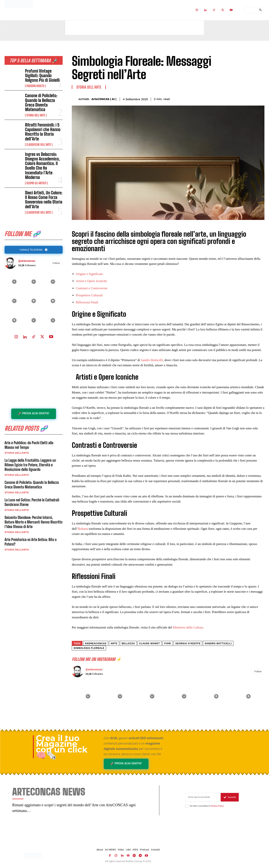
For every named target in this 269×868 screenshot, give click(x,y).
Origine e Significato (89, 274)
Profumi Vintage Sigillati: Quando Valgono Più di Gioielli (42, 76)
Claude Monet (150, 643)
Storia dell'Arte (36, 115)
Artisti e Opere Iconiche (91, 281)
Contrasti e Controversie (92, 288)
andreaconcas (96, 643)
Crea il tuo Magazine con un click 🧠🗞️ (62, 747)
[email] (203, 797)
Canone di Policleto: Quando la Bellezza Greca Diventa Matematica (41, 103)
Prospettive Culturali (89, 295)
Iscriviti (230, 797)
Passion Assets (35, 86)
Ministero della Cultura (188, 627)
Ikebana (83, 529)
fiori (168, 643)
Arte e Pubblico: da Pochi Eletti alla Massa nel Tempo (29, 445)
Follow (56, 263)
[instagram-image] (14, 282)
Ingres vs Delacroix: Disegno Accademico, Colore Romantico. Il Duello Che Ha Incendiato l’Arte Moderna (42, 166)
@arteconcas (27, 261)
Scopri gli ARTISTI (36, 183)
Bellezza (128, 643)
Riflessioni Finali (87, 302)
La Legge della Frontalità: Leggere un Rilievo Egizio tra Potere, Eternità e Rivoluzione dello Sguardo (30, 465)
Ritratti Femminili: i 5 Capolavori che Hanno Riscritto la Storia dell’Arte (43, 132)
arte (114, 643)
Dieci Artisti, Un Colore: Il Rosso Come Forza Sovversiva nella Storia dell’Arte (44, 200)
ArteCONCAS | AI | (104, 99)
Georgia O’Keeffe (188, 643)
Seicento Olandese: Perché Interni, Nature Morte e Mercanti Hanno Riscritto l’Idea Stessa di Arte (34, 522)
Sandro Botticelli (152, 360)
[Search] (260, 10)
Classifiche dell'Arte (39, 145)
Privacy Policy (217, 806)
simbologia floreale (89, 648)
